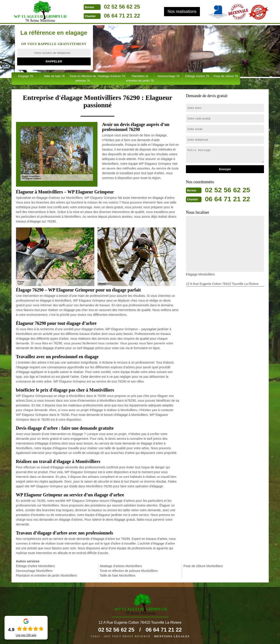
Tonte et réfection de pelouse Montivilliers (129, 571)
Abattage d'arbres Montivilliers (121, 566)
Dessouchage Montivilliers (34, 571)
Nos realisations (182, 11)
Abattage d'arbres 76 (111, 76)
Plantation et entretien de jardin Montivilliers (47, 575)
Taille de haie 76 (54, 76)
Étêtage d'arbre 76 (197, 76)
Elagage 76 (25, 76)
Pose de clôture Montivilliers (203, 566)
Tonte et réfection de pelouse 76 (83, 78)
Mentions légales (172, 636)
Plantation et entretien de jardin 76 (140, 78)
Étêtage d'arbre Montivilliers (35, 566)
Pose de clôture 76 (226, 76)
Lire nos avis (26, 635)
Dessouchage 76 (169, 76)
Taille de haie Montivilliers (118, 575)
